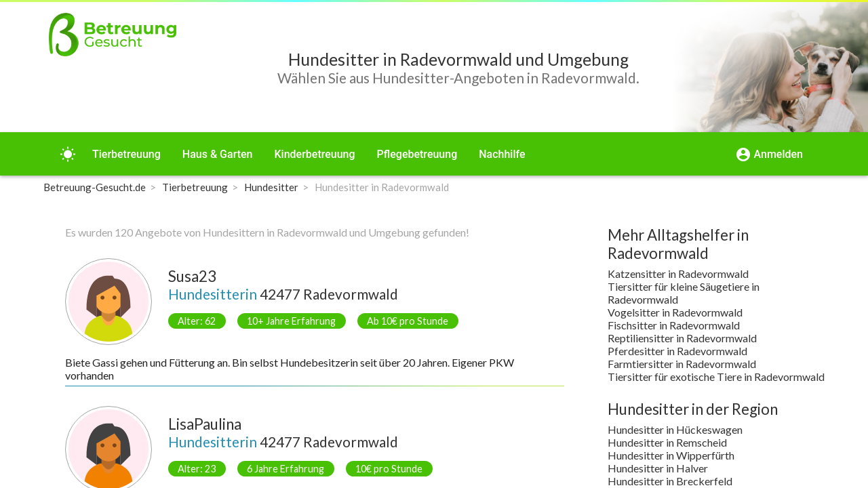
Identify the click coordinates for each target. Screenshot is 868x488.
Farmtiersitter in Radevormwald (682, 364)
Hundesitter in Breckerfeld (670, 481)
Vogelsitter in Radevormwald (675, 312)
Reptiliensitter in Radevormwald (682, 338)
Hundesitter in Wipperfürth (671, 455)
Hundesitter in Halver (658, 468)
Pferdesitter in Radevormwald (677, 351)
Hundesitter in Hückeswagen (675, 429)
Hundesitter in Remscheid (667, 442)
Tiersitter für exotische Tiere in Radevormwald (716, 377)
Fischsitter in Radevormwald (674, 325)
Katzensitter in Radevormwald (678, 273)
